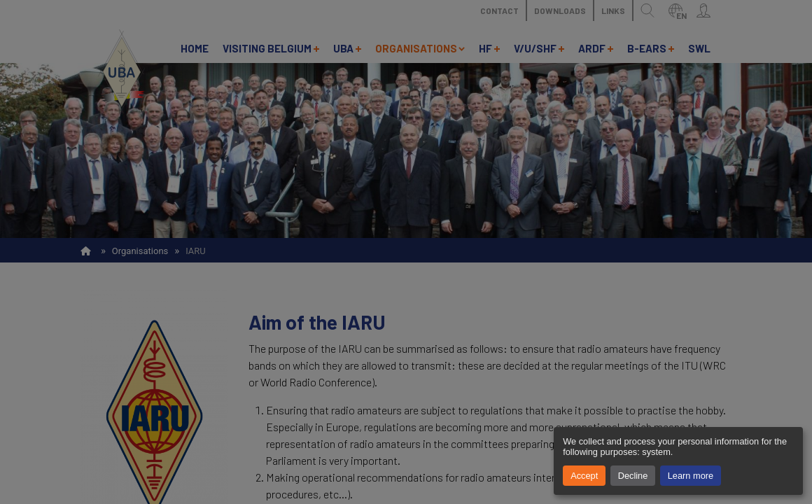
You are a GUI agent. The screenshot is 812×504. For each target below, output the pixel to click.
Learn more (691, 476)
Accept (584, 476)
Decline (633, 476)
